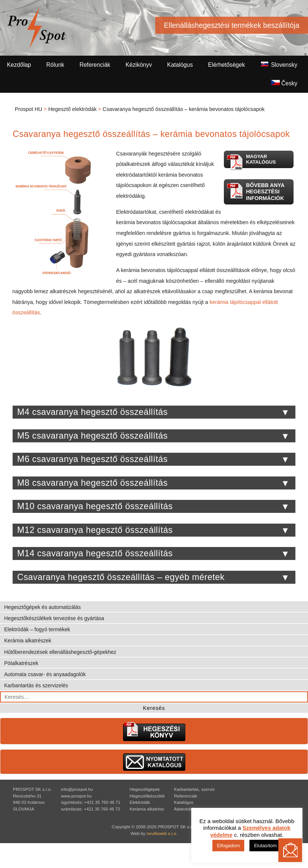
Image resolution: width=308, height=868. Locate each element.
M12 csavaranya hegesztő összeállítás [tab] (153, 530)
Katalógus (180, 65)
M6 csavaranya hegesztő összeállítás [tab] (153, 459)
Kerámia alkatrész (147, 809)
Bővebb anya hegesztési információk (256, 191)
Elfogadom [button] (228, 846)
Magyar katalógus (251, 161)
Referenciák (95, 65)
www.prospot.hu (76, 796)
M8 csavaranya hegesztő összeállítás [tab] (153, 483)
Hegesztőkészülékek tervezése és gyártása (54, 618)
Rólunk (55, 65)
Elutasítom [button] (265, 846)
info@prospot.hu (77, 789)
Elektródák (140, 802)
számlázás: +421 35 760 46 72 (90, 809)
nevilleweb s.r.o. (162, 833)
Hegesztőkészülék (147, 796)
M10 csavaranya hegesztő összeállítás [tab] (153, 507)
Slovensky (279, 65)
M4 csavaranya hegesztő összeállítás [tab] (153, 412)
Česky (284, 83)
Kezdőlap (19, 65)
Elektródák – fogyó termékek (37, 629)
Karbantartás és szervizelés (36, 685)
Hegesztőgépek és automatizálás (42, 607)
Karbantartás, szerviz (195, 789)
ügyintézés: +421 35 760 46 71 (90, 802)
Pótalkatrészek (21, 663)
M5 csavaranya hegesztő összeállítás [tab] (153, 436)
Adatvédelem (187, 809)
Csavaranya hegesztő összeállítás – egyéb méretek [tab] (153, 577)
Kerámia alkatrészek (28, 641)
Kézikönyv (139, 65)
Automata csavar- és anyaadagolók (45, 674)
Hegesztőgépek (145, 789)
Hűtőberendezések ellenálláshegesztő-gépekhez (60, 652)
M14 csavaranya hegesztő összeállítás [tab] (153, 554)
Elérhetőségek (226, 65)
